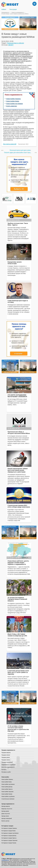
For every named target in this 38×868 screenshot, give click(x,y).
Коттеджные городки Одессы (9, 838)
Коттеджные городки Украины (9, 828)
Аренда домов (5, 811)
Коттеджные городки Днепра (9, 836)
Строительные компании (8, 799)
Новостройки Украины (13, 99)
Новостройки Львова (7, 794)
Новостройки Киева (13, 101)
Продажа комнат (6, 755)
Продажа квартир (6, 753)
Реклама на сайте (6, 772)
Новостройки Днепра (7, 787)
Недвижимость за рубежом (9, 765)
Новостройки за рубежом (8, 796)
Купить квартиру (12, 106)
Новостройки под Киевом (14, 104)
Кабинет (4, 9)
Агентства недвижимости (8, 767)
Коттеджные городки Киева (9, 831)
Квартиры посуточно (7, 809)
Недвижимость (5, 12)
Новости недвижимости (18, 12)
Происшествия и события (15, 43)
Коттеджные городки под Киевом (10, 833)
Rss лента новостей (10, 144)
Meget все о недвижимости (19, 854)
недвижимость (5, 860)
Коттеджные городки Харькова (9, 840)
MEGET (11, 45)
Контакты (4, 770)
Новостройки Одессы (7, 789)
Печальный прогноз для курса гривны (20, 150)
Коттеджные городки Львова (9, 843)
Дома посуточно (6, 814)
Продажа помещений (7, 762)
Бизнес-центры (5, 821)
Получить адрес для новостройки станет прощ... (18, 153)
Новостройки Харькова (7, 792)
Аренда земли (5, 816)
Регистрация (13, 9)
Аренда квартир (6, 806)
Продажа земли (6, 760)
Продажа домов (6, 757)
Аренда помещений (7, 818)
